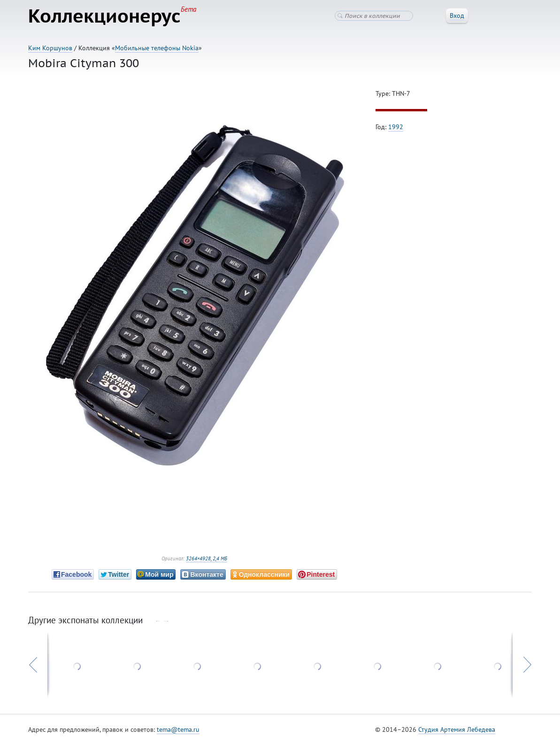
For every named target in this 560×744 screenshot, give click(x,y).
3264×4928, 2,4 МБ (207, 558)
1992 (396, 127)
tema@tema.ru (178, 729)
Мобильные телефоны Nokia (157, 48)
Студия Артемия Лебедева (457, 729)
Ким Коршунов (50, 48)
